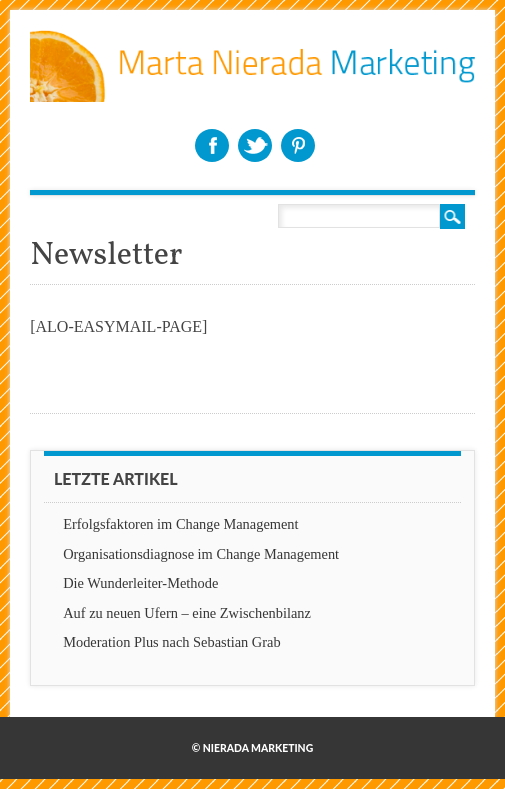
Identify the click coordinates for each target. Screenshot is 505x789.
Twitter (255, 145)
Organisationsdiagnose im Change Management (201, 554)
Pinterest (298, 145)
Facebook (212, 145)
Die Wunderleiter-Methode (140, 583)
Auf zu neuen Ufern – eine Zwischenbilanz (187, 613)
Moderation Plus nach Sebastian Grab (171, 642)
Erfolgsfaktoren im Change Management (180, 524)
